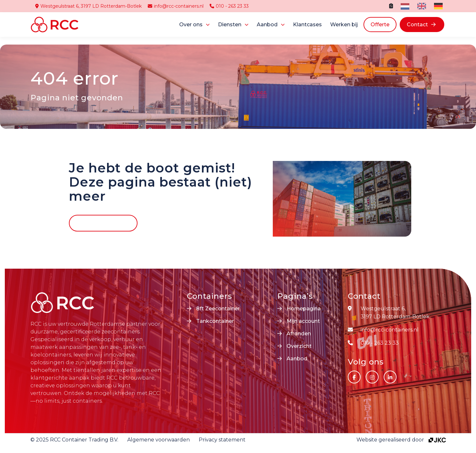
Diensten (230, 25)
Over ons (191, 25)
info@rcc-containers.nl (176, 6)
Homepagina (304, 309)
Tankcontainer (215, 321)
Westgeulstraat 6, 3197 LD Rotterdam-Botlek (88, 6)
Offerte (380, 25)
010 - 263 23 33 (229, 6)
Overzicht (299, 346)
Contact (417, 25)
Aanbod (267, 25)
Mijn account (303, 321)
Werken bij (344, 25)
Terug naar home (99, 223)
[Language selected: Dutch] (423, 6)
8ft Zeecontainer (218, 309)
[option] (421, 6)
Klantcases (307, 25)
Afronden (299, 334)
